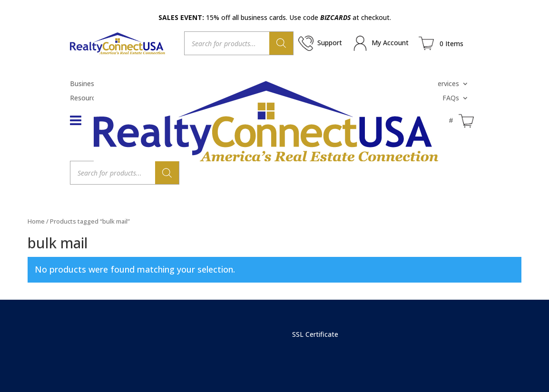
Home (36, 221)
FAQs (451, 98)
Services (446, 84)
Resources (86, 98)
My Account (390, 43)
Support (330, 43)
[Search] (281, 43)
